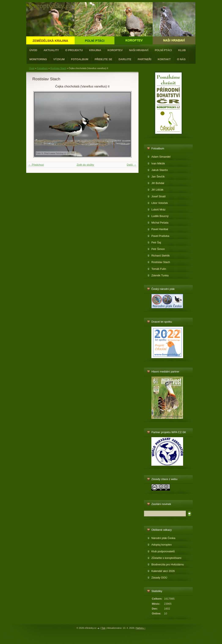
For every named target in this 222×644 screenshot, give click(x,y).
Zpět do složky (85, 165)
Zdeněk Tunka (160, 275)
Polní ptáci (163, 50)
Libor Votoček (160, 203)
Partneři (144, 59)
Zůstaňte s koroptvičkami (166, 558)
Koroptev (115, 50)
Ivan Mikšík (158, 163)
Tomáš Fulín (159, 269)
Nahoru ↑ (141, 628)
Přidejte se (103, 59)
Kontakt (164, 59)
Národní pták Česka (163, 538)
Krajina (95, 50)
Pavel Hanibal (160, 229)
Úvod (33, 50)
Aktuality (51, 50)
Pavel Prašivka (160, 236)
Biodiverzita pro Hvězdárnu (168, 564)
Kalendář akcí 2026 (163, 571)
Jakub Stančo (160, 170)
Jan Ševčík (158, 177)
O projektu (74, 50)
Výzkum (59, 59)
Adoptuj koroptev (162, 545)
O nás (181, 59)
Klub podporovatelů (163, 551)
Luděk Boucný (160, 216)
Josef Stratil (158, 196)
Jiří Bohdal (158, 183)
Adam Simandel (161, 157)
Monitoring (38, 59)
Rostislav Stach (58, 68)
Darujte (125, 59)
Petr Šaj (156, 242)
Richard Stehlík (161, 256)
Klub (182, 50)
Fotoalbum (80, 59)
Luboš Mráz (158, 209)
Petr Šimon (158, 249)
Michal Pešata (160, 223)
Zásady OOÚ (159, 578)
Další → (132, 165)
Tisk (103, 628)
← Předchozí (36, 165)
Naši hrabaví (139, 50)
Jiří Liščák (157, 190)
